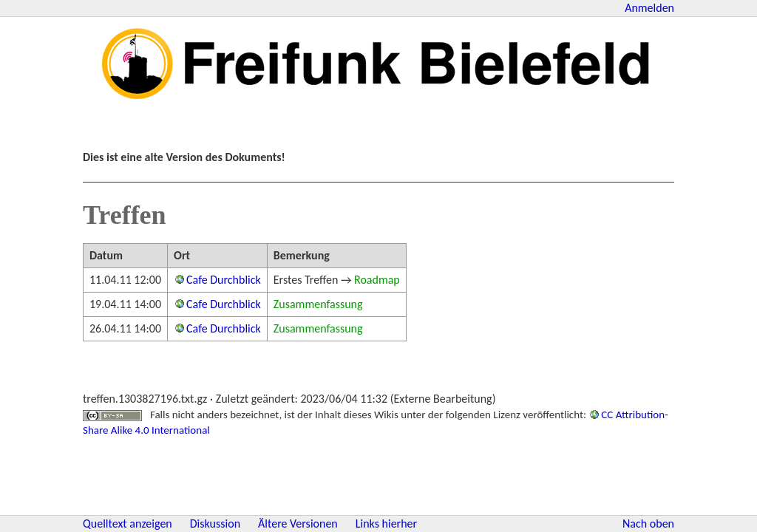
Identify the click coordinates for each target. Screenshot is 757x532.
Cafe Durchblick (224, 280)
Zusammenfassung (318, 304)
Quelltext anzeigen (128, 524)
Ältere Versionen (298, 524)
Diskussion (215, 524)
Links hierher (386, 524)
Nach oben (648, 524)
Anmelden (649, 8)
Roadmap (377, 280)
